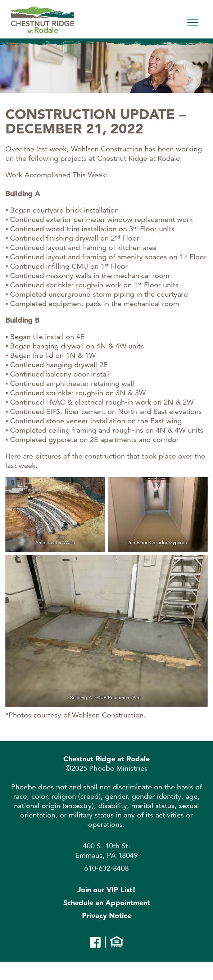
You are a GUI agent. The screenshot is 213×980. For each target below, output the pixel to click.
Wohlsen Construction (108, 715)
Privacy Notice (107, 916)
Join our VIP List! (106, 890)
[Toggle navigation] (193, 23)
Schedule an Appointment (107, 903)
